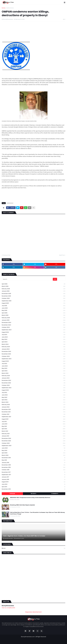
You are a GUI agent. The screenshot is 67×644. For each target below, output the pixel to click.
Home (3, 8)
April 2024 (33, 342)
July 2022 (33, 393)
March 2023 (33, 373)
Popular (12, 494)
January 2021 (33, 436)
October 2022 (33, 385)
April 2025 (33, 313)
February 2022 (33, 405)
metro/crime (10, 8)
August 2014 (33, 482)
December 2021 (33, 410)
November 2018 (33, 467)
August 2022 (33, 390)
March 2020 (33, 455)
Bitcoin (33, 548)
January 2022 (33, 407)
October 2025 (33, 298)
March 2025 (33, 315)
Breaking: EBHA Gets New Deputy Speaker (23, 505)
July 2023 (33, 364)
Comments (55, 494)
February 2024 (33, 347)
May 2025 (33, 310)
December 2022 (33, 380)
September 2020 (33, 446)
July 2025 (33, 306)
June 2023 (33, 366)
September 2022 (33, 388)
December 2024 (33, 323)
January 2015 (33, 480)
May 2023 (33, 368)
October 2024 (33, 327)
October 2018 (33, 470)
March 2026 (33, 286)
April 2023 (33, 371)
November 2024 (33, 325)
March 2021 (33, 431)
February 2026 (33, 289)
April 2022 (33, 400)
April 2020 (33, 453)
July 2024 (33, 335)
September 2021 (33, 417)
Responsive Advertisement (33, 612)
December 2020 (33, 438)
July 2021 (33, 422)
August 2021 (33, 419)
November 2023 (33, 354)
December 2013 (33, 489)
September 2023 (33, 359)
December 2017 (33, 472)
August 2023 (33, 361)
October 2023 (33, 356)
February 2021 (33, 434)
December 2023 (33, 352)
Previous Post (6, 255)
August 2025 (33, 303)
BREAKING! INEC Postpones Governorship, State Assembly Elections (30, 498)
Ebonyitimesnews (8, 606)
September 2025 (33, 301)
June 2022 (33, 395)
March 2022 (33, 402)
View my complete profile (8, 608)
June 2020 (33, 448)
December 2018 (33, 465)
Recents (33, 494)
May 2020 (33, 451)
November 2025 (33, 296)
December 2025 (33, 294)
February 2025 (33, 318)
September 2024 (33, 330)
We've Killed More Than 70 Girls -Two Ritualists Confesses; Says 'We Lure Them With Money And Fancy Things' (38, 513)
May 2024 (33, 339)
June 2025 (33, 308)
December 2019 (33, 458)
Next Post (62, 255)
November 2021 (33, 412)
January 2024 (33, 349)
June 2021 (33, 424)
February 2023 (33, 376)
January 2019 (33, 463)
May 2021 (33, 426)
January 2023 (33, 378)
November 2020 (33, 441)
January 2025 (33, 320)
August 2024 (33, 332)
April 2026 (33, 284)
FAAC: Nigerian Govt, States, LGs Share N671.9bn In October (24, 536)
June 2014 (33, 484)
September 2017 (33, 475)
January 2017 (33, 477)
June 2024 (33, 337)
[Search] (27, 279)
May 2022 (33, 397)
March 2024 (33, 344)
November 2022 (33, 383)
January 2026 (33, 291)
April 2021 (33, 429)
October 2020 (33, 443)
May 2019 (33, 460)
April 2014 (33, 487)
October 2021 (33, 414)
